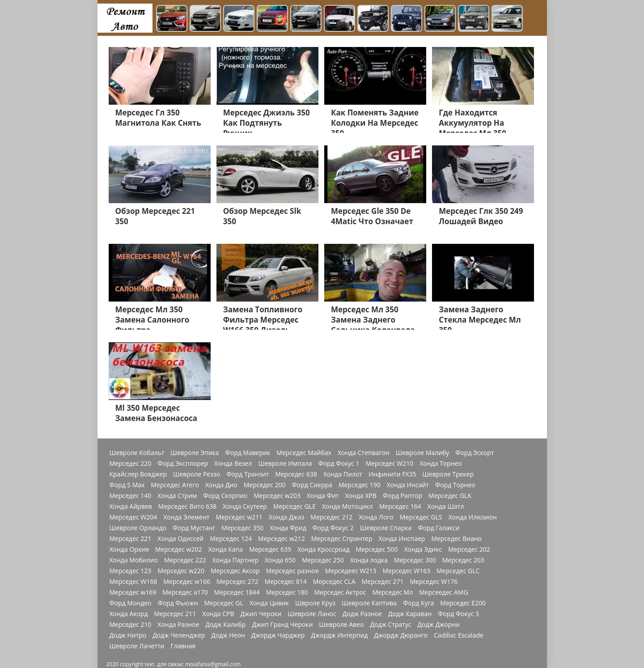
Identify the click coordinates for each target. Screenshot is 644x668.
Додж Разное (362, 614)
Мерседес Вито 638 (187, 506)
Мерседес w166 (187, 582)
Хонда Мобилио (134, 560)
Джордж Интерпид (339, 635)
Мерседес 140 (131, 496)
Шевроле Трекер (448, 474)
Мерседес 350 (242, 528)
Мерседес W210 (389, 464)
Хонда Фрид (288, 528)
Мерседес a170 (185, 592)
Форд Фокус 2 (333, 528)
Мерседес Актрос (340, 592)
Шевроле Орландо (138, 528)
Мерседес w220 (181, 571)
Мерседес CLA (334, 582)
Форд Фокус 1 (339, 464)
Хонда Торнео (441, 464)
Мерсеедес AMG (443, 592)
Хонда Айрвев (131, 506)
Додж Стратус (390, 625)
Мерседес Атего (175, 485)
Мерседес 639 (270, 549)
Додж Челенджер (179, 635)
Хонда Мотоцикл (347, 506)
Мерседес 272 (237, 582)
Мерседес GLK (450, 496)
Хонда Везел (233, 464)
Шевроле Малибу (422, 453)
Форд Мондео (131, 603)
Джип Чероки (261, 614)
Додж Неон (228, 635)
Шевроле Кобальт (137, 453)
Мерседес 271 (383, 582)
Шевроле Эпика (195, 453)
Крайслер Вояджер (138, 474)
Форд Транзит (248, 474)
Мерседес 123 (131, 571)
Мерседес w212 (282, 539)
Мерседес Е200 (463, 603)
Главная (183, 646)
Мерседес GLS (421, 517)
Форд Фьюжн (178, 603)
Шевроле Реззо (197, 474)
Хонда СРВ (218, 614)
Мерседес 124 (231, 539)
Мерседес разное (292, 571)
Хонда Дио (221, 485)
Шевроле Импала (285, 464)
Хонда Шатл (446, 506)
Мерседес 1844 (237, 592)
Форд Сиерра (312, 485)
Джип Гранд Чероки (282, 625)
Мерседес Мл (393, 592)
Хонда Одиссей (180, 539)
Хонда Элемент (186, 517)
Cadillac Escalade (459, 635)
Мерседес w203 (277, 496)
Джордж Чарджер (278, 635)
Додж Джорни (439, 625)
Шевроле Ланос (312, 614)
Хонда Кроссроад (324, 549)
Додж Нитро (128, 635)
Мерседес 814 (286, 582)
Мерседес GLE (294, 506)
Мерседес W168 (133, 582)
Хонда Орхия (129, 549)
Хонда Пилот (343, 474)
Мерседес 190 (360, 485)
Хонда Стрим (177, 496)
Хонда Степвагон (364, 453)
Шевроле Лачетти (137, 646)
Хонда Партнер (235, 560)
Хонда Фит (323, 496)
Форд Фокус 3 (458, 614)
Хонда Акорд (129, 614)
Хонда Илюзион (473, 517)
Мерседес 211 (175, 614)
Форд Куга (418, 603)
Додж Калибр (225, 625)
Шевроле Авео (341, 625)
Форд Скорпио (225, 496)
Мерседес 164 (400, 506)
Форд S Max (127, 485)
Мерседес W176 (434, 582)
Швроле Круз (315, 603)
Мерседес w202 (179, 549)
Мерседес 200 (265, 485)
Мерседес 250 (323, 560)
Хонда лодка (369, 560)
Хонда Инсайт (408, 485)
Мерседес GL (224, 603)
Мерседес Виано (456, 539)
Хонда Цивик (269, 603)
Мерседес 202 (469, 549)
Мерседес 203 (463, 560)
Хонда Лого (376, 517)
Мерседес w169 (133, 592)
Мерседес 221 (131, 539)
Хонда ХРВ (360, 496)
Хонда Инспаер (402, 539)
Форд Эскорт (475, 453)
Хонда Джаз (286, 517)
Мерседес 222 (185, 560)
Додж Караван (410, 614)
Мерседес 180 (287, 592)
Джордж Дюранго (401, 635)
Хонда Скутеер (245, 506)
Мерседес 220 (131, 464)
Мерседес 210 (131, 625)
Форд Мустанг (194, 528)
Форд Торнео (455, 485)
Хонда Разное (178, 625)
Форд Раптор (402, 496)
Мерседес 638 (296, 474)
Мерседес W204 (133, 517)
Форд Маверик (248, 453)
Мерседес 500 (377, 549)
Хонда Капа (225, 549)
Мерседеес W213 (351, 571)
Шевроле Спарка (386, 528)
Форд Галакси (439, 528)
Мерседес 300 (415, 560)
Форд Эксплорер (183, 464)
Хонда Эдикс (423, 549)
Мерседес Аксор (235, 571)
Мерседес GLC (458, 571)
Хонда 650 (280, 560)
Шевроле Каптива (369, 603)
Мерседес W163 (406, 571)
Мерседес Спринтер (342, 539)
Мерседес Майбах (304, 453)
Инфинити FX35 (392, 474)
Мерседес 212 (331, 517)
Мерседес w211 (239, 517)
